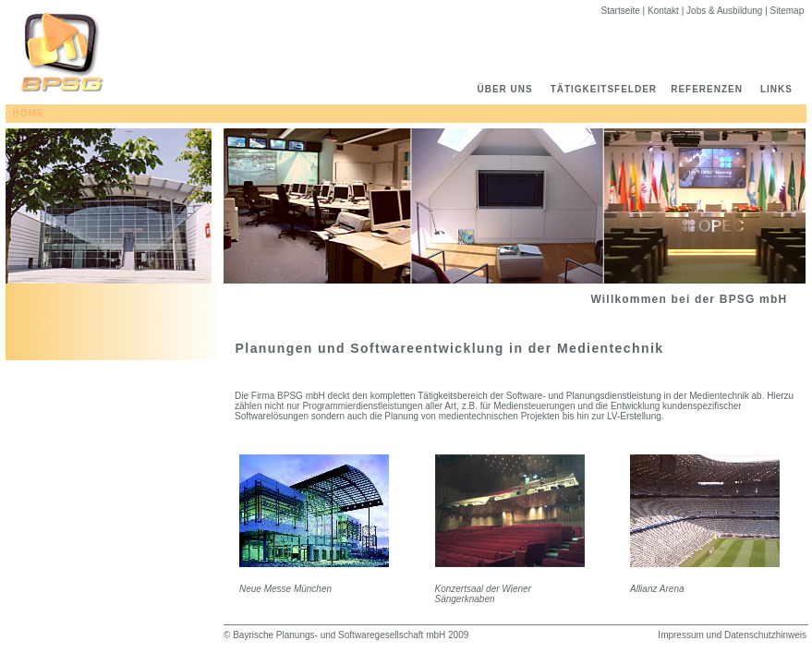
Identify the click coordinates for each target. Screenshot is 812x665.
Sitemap (788, 11)
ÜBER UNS (506, 89)
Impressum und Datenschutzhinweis (732, 635)
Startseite (622, 11)
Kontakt (665, 11)
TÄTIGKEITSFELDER (609, 89)
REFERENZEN (714, 89)
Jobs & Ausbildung (726, 11)
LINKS (783, 89)
